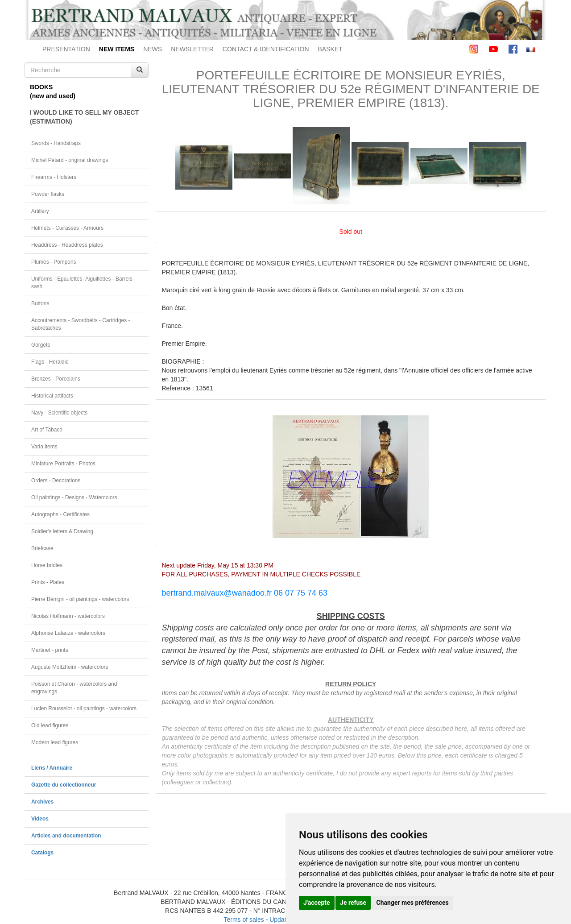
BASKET (330, 49)
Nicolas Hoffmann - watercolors (68, 616)
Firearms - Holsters (54, 177)
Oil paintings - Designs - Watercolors (74, 497)
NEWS (153, 49)
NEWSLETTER (192, 49)
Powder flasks (48, 194)
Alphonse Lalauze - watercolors (68, 633)
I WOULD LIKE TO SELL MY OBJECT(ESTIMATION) (84, 117)
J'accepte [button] (317, 903)
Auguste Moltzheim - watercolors (70, 667)
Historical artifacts (52, 396)
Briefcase (42, 548)
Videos (40, 819)
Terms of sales (244, 920)
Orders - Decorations (56, 481)
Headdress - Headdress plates (67, 245)
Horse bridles (47, 565)
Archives (42, 802)
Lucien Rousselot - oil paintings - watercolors (84, 709)
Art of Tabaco (47, 430)
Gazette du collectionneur (64, 785)
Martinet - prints (50, 650)
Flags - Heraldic (50, 362)
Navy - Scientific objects (59, 413)
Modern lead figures (55, 742)
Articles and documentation (66, 836)
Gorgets (41, 345)
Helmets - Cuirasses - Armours (67, 228)
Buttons (40, 303)
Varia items (44, 447)
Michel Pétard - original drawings (70, 160)
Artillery (40, 211)
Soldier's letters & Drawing (62, 531)
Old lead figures (50, 725)
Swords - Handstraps (56, 143)
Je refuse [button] (353, 903)
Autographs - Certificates (60, 514)
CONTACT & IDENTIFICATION (266, 49)
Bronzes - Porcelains (56, 379)
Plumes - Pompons (54, 262)
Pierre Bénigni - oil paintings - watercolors (80, 599)
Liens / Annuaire (52, 768)
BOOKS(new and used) (53, 91)
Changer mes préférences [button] (413, 903)
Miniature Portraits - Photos (63, 464)
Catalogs (42, 853)
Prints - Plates (48, 582)
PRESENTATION (66, 49)
